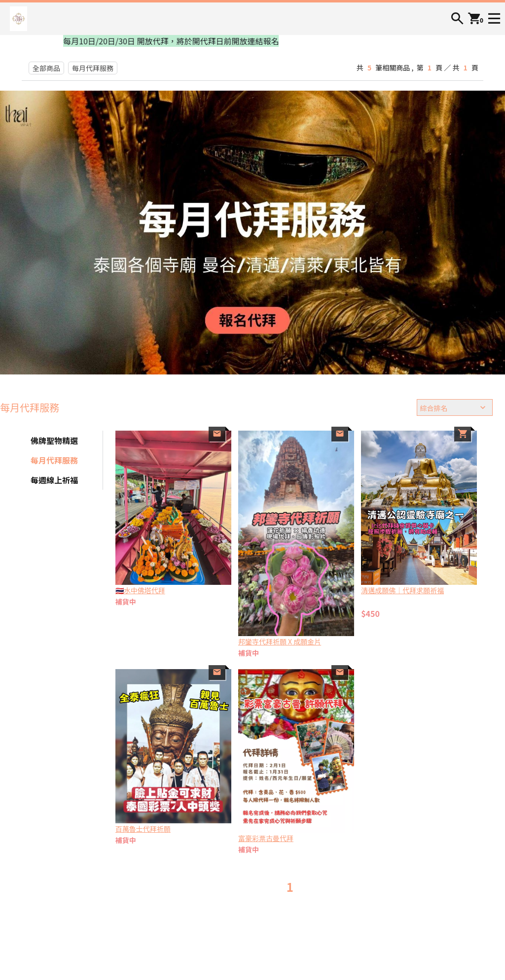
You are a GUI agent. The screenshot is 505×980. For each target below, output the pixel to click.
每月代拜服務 (93, 68)
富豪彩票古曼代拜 (266, 838)
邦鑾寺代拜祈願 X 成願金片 (280, 642)
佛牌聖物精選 (54, 440)
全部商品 (46, 68)
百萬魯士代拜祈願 (143, 829)
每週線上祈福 (54, 480)
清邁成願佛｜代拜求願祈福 (402, 590)
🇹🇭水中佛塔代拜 (140, 590)
